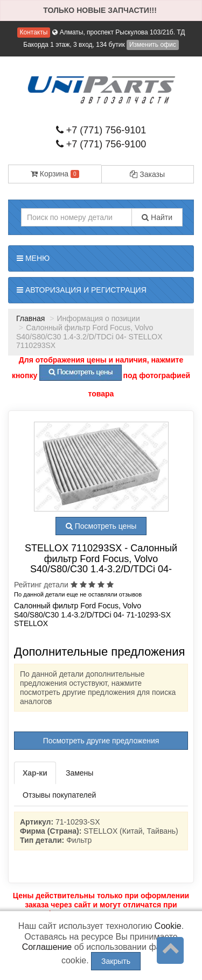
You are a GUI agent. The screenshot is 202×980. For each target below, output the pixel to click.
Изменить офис (153, 45)
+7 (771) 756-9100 (101, 144)
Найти (157, 217)
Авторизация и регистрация (82, 290)
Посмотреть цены (101, 526)
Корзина (55, 174)
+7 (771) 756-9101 (101, 130)
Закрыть (116, 961)
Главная (30, 318)
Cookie (168, 926)
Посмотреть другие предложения (101, 741)
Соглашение (47, 947)
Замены (79, 773)
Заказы (147, 174)
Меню (33, 258)
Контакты (34, 32)
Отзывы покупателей (59, 795)
